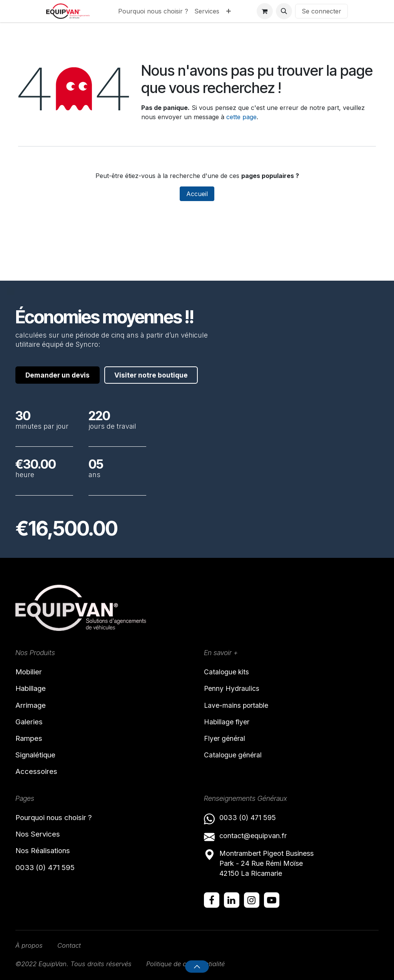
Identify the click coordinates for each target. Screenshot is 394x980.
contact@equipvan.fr (253, 834)
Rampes (30, 735)
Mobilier (30, 666)
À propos (30, 945)
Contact (72, 945)
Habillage (32, 683)
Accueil (197, 194)
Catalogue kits (227, 666)
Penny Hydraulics (232, 683)
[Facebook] (212, 899)
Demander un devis (61, 345)
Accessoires (37, 770)
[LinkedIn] (232, 899)
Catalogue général (233, 750)
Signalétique (38, 752)
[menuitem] (153, 11)
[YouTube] (272, 899)
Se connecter (321, 11)
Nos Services (39, 834)
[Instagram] (252, 899)
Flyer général (225, 733)
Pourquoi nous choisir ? (58, 816)
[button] (284, 11)
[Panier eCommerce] (265, 11)
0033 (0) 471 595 (48, 868)
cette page (241, 117)
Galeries (30, 718)
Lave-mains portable (237, 700)
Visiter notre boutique (67, 368)
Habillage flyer (227, 716)
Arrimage (32, 700)
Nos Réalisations (45, 851)
